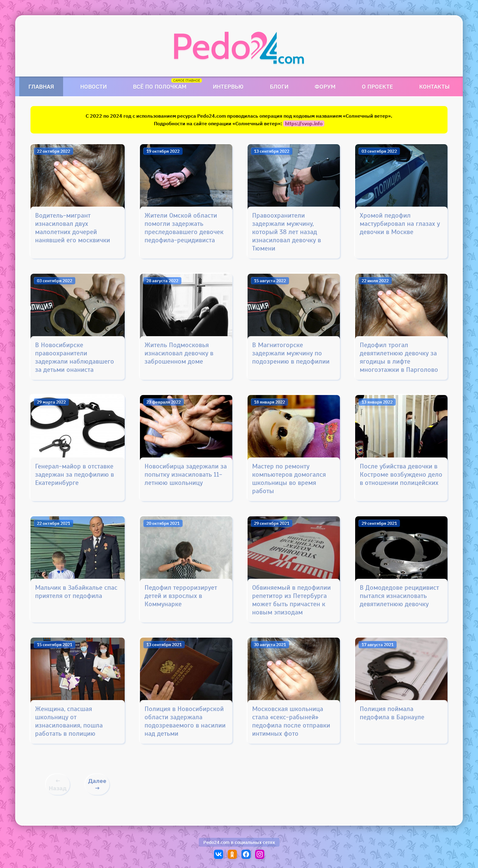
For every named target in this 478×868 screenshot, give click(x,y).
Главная (41, 86)
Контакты (434, 86)
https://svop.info (304, 123)
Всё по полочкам (160, 86)
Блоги (279, 86)
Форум (325, 86)
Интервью (228, 86)
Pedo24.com (216, 842)
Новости (93, 86)
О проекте (377, 86)
